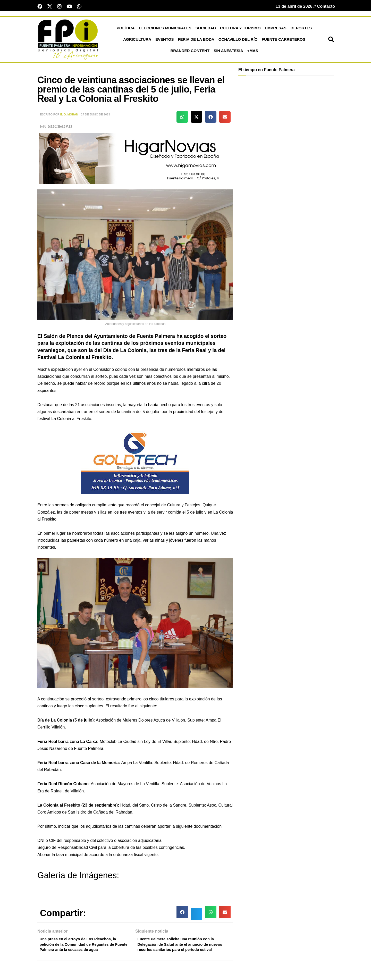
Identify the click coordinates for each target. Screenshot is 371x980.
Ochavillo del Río (238, 41)
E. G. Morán (69, 116)
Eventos (165, 41)
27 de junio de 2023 (95, 116)
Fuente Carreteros (284, 41)
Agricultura (137, 41)
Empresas (276, 30)
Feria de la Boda (196, 41)
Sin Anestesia (228, 52)
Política (126, 30)
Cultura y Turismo (240, 30)
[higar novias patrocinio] (135, 160)
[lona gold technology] (135, 463)
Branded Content (190, 52)
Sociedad (206, 30)
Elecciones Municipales (165, 30)
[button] (331, 41)
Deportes (301, 30)
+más (253, 52)
